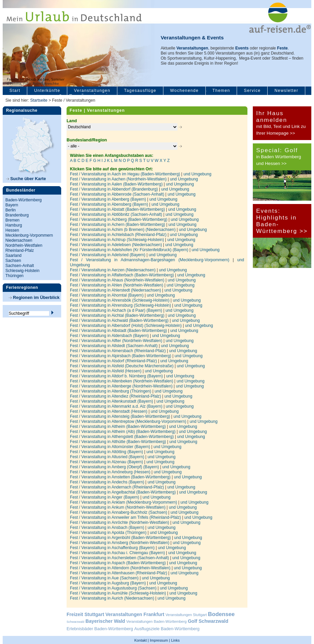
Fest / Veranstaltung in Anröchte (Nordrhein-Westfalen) (120, 522)
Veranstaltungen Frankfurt (135, 614)
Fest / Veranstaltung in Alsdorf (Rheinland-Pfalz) (114, 361)
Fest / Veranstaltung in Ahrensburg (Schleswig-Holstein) (121, 305)
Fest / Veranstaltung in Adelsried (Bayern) (108, 255)
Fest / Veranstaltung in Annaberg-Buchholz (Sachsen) (119, 512)
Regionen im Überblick (34, 297)
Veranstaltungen (92, 91)
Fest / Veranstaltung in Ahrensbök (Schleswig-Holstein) (120, 300)
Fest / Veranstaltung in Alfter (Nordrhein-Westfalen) (117, 341)
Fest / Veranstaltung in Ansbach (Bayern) (108, 528)
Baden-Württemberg (24, 200)
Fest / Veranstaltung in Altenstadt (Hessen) (109, 411)
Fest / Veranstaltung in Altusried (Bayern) (108, 457)
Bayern (12, 205)
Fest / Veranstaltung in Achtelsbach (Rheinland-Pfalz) (119, 235)
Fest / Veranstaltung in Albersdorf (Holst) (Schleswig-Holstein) (126, 326)
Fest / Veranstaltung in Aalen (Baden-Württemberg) (117, 184)
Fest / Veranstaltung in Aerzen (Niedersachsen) (113, 270)
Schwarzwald (75, 622)
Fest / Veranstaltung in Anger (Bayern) (105, 497)
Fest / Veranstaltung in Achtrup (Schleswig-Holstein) (117, 240)
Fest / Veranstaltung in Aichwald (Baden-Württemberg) (120, 320)
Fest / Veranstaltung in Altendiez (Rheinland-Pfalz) (116, 396)
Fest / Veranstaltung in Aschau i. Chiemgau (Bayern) (118, 553)
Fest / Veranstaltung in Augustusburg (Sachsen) (114, 588)
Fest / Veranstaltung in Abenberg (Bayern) (109, 199)
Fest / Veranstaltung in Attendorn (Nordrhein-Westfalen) (121, 568)
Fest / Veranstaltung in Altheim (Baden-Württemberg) (119, 427)
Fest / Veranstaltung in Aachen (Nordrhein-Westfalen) (119, 179)
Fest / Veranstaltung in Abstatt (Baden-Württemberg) (118, 209)
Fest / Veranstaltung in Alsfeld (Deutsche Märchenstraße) (122, 366)
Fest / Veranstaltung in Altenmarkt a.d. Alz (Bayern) (117, 406)
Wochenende (184, 91)
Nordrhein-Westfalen (24, 245)
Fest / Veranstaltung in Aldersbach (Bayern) (110, 336)
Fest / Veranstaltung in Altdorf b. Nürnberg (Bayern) (117, 376)
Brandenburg (17, 215)
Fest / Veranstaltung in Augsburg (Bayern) (108, 583)
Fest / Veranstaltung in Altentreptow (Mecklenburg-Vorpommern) (129, 421)
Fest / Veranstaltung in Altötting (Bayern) (107, 452)
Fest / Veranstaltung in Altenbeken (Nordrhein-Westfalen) (122, 381)
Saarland (13, 256)
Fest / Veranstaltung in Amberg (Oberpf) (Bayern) (115, 467)
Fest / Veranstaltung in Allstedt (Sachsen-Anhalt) (114, 346)
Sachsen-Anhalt (20, 266)
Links (175, 640)
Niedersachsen (19, 240)
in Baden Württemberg (279, 157)
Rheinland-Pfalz (20, 250)
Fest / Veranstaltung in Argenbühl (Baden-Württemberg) (121, 538)
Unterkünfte (47, 91)
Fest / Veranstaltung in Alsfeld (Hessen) (106, 371)
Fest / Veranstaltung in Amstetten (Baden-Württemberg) (121, 477)
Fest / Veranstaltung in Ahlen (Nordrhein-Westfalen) (117, 285)
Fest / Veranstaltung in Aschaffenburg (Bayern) (113, 548)
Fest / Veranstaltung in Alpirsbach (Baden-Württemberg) (121, 356)
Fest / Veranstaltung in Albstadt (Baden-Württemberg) (119, 331)
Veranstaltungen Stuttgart (186, 615)
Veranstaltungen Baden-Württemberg (157, 621)
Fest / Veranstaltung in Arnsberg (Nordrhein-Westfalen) (120, 543)
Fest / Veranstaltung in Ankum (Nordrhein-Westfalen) (118, 507)
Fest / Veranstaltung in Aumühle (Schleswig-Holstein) (119, 593)
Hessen (12, 230)
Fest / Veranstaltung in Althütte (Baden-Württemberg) (119, 442)
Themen (221, 91)
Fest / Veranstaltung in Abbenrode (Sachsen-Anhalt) (118, 194)
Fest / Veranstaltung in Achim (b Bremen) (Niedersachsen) (123, 230)
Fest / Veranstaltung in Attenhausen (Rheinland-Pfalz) (119, 573)
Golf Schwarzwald (208, 621)
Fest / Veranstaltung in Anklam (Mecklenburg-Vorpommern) (124, 502)
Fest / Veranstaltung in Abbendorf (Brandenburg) (114, 189)
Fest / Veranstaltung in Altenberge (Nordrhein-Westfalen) (122, 386)
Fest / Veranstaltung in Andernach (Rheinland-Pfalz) (117, 487)
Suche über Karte (26, 179)
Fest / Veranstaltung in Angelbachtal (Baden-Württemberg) (123, 492)
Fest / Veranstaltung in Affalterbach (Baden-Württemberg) (123, 275)
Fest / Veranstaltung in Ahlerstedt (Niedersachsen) (116, 290)
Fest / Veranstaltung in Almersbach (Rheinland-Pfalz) (119, 351)
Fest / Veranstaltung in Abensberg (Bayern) (110, 204)
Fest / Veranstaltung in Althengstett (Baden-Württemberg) (122, 437)
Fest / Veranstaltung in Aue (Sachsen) (105, 578)
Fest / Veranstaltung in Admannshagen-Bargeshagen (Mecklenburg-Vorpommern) (151, 260)
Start (15, 91)
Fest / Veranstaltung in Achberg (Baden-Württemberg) (119, 219)
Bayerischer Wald (105, 621)
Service (252, 91)
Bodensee (221, 614)
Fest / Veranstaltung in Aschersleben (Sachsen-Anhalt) (120, 558)
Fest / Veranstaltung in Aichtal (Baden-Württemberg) (118, 315)
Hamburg (14, 225)
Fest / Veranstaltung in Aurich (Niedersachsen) (113, 598)
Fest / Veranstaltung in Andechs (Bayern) (108, 482)
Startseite (39, 100)
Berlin (11, 210)
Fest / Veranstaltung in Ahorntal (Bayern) (107, 295)
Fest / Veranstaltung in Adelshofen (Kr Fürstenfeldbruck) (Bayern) (130, 250)
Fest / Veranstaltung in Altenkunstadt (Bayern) (112, 401)
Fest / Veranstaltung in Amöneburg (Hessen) (111, 472)
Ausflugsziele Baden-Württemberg (167, 629)
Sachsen (13, 261)
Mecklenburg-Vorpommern (29, 235)
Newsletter (286, 91)
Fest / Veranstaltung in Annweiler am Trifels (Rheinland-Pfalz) (126, 517)
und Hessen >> (271, 163)
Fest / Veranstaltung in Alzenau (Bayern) (107, 462)
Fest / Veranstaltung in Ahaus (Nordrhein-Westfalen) (118, 280)
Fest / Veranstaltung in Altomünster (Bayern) (111, 447)
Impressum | (160, 640)
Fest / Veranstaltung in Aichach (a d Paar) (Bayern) (117, 310)
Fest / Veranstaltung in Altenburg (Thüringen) (111, 391)
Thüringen (14, 276)
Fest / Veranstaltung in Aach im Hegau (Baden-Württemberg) (126, 174)
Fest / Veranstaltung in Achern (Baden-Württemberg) (118, 225)
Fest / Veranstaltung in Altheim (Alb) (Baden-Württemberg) (123, 432)
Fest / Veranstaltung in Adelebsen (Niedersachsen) (116, 245)
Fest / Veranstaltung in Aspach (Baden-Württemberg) (119, 563)
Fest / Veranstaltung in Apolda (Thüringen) (109, 533)
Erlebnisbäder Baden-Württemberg (100, 629)
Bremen (12, 220)
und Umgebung (198, 174)
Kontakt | (142, 640)
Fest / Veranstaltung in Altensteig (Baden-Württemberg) (121, 416)
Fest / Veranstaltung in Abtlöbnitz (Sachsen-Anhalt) (117, 214)
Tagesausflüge (140, 91)
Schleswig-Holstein (22, 271)
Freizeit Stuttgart (85, 614)
